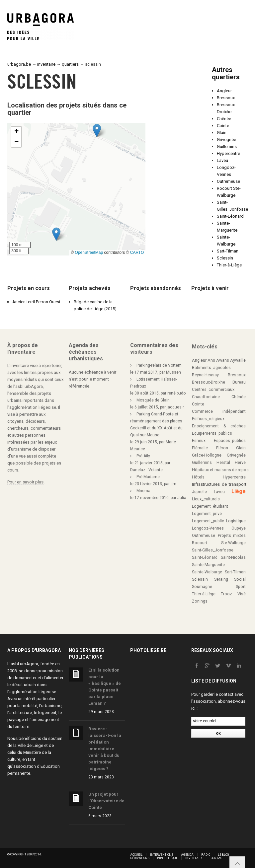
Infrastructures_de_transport (219, 484)
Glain (222, 133)
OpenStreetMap (89, 253)
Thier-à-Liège (229, 265)
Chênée (224, 119)
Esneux (199, 441)
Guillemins (227, 146)
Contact (217, 858)
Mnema (143, 491)
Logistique (236, 521)
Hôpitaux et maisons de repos (220, 470)
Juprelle (199, 492)
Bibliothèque (167, 858)
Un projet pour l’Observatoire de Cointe (106, 801)
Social (240, 579)
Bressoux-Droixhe (209, 382)
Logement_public (208, 521)
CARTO (137, 253)
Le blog (223, 855)
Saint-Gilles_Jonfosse (213, 550)
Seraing (221, 579)
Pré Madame (148, 477)
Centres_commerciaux (213, 390)
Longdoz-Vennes (208, 528)
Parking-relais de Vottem (159, 365)
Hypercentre (228, 153)
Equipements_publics (212, 433)
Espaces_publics (230, 441)
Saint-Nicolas (233, 557)
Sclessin (225, 258)
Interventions (162, 855)
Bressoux (226, 98)
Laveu (222, 160)
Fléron (222, 448)
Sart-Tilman (228, 251)
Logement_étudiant (210, 506)
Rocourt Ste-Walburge (219, 543)
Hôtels (198, 477)
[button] (56, 234)
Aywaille (238, 360)
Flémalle (200, 448)
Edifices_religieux (208, 419)
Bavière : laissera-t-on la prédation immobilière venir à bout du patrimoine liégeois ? (105, 749)
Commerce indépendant (219, 411)
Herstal (223, 463)
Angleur (224, 91)
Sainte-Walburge (207, 572)
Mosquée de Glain (153, 400)
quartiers (70, 64)
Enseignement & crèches (219, 426)
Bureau (239, 382)
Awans (223, 360)
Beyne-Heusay (205, 375)
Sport (241, 587)
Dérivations (140, 858)
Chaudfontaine (206, 397)
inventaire (46, 64)
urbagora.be (19, 64)
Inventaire (194, 858)
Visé (242, 594)
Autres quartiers (226, 73)
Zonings (200, 601)
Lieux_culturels (206, 499)
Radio (206, 855)
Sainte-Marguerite (208, 565)
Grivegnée (226, 140)
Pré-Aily (143, 456)
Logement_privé (207, 514)
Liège (239, 491)
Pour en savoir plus (25, 482)
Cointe (223, 126)
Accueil (136, 855)
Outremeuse (228, 181)
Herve (240, 463)
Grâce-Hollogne (207, 455)
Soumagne (202, 587)
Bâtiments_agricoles (211, 368)
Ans (211, 360)
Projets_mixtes (232, 536)
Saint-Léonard (230, 216)
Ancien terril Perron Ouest (36, 302)
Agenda (187, 855)
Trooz (226, 594)
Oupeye (239, 528)
